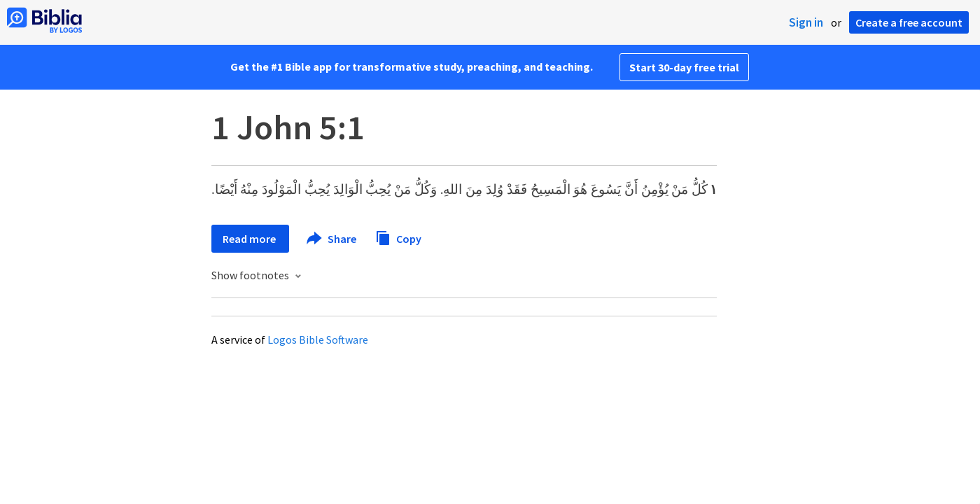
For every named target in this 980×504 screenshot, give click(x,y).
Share (332, 239)
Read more (250, 239)
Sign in (806, 22)
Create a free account (909, 22)
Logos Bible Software (318, 339)
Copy (398, 237)
